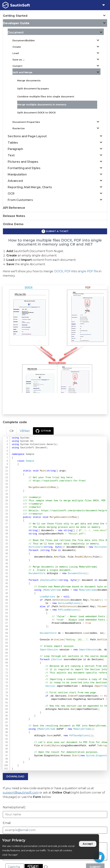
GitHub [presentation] (43, 431)
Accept (88, 844)
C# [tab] (12, 431)
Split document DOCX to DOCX (36, 113)
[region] (50, 847)
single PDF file (88, 271)
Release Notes (14, 216)
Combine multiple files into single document (46, 97)
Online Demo (13, 224)
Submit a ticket (55, 231)
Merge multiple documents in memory (42, 105)
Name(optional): (14, 807)
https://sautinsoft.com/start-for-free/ (59, 481)
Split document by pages (33, 89)
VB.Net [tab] (25, 431)
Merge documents (29, 81)
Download (15, 776)
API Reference (14, 208)
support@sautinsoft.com (21, 793)
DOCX (59, 271)
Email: (7, 823)
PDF (68, 271)
